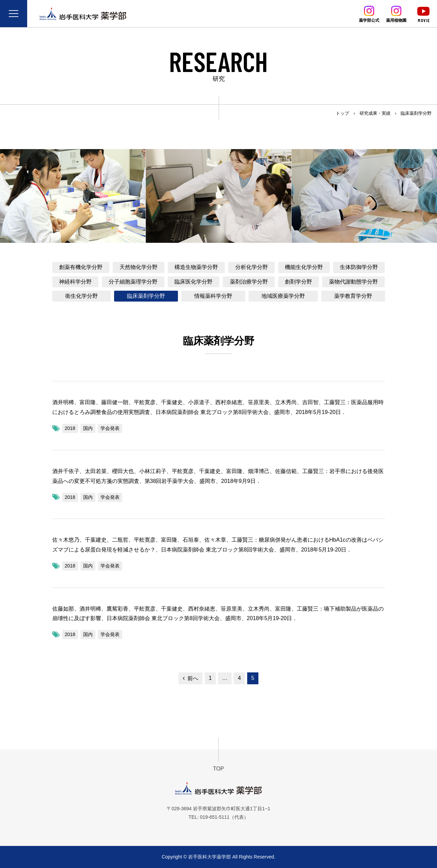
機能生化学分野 (304, 267)
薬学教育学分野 (353, 296)
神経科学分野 (75, 282)
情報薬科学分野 (213, 296)
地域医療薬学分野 (283, 296)
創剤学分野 (298, 282)
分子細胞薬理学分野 (133, 282)
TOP (218, 769)
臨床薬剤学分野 (146, 296)
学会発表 (110, 428)
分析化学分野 (252, 267)
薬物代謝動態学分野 (353, 282)
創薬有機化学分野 (81, 267)
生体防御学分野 (359, 267)
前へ (193, 678)
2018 (70, 428)
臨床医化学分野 (194, 282)
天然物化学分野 (139, 267)
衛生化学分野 (81, 296)
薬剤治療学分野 (249, 282)
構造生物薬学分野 (196, 267)
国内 (88, 428)
